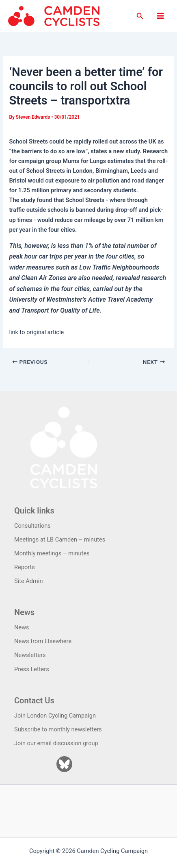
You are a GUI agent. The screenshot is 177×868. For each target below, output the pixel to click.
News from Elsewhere (43, 641)
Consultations (32, 526)
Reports (25, 567)
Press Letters (32, 669)
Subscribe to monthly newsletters (58, 729)
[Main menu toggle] (160, 16)
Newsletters (30, 655)
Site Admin (28, 581)
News (22, 627)
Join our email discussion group (56, 743)
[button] (140, 16)
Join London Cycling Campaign (55, 716)
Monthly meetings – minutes (52, 553)
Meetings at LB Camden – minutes (60, 540)
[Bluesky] (64, 764)
